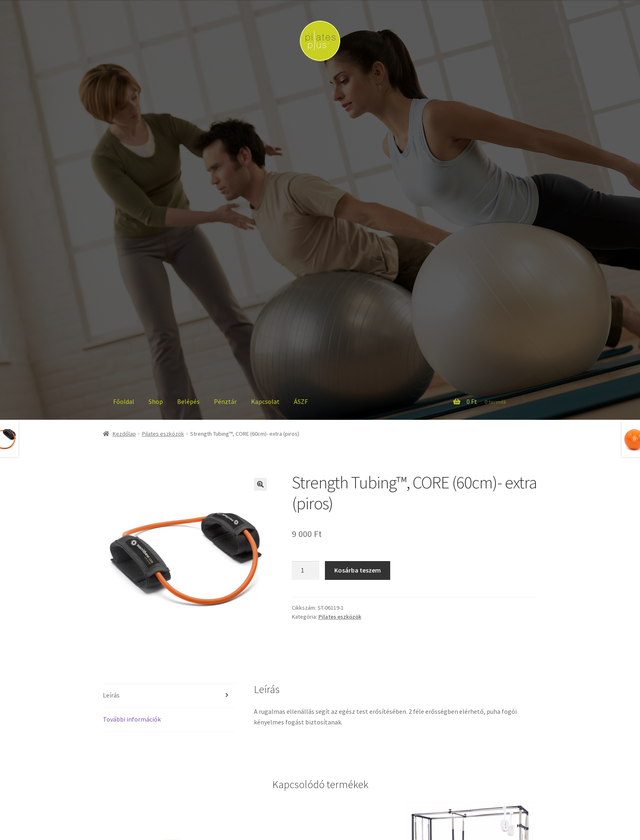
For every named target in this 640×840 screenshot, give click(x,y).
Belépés (188, 401)
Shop (156, 401)
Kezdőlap (124, 434)
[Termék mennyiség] (306, 570)
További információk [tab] (132, 719)
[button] (260, 484)
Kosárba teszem (358, 570)
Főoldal (124, 401)
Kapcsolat (265, 401)
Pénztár (225, 401)
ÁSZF (301, 401)
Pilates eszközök (163, 434)
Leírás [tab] (111, 695)
